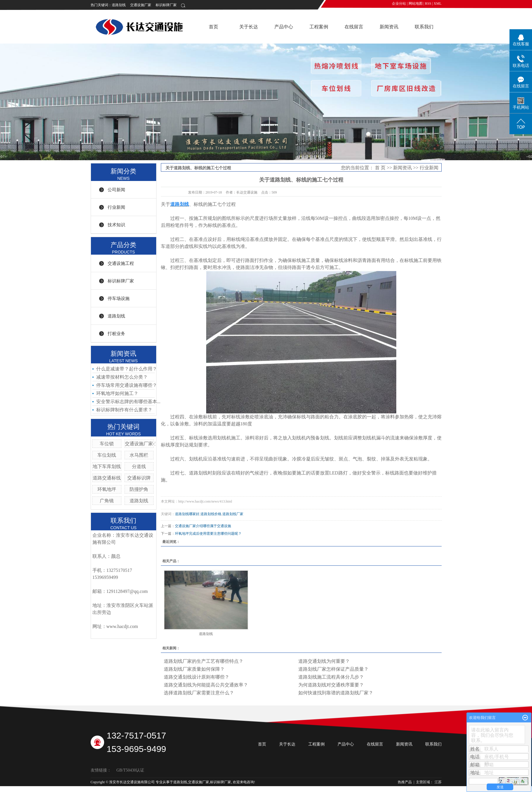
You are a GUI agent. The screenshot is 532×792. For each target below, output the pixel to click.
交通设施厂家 (141, 5)
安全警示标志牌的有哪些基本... (128, 402)
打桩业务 (116, 334)
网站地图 (416, 4)
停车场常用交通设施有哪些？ (127, 385)
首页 (214, 27)
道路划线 (119, 5)
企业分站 (399, 4)
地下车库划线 (107, 466)
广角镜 (107, 501)
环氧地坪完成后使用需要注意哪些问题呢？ (208, 534)
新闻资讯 (389, 27)
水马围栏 (139, 455)
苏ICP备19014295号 (106, 788)
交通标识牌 (139, 478)
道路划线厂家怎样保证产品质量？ (333, 669)
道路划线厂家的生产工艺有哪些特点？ (204, 661)
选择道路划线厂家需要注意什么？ (199, 693)
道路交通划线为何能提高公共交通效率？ (206, 685)
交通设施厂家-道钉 (144, 444)
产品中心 (284, 27)
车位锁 (107, 444)
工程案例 (319, 27)
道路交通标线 (107, 478)
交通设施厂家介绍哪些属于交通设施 (203, 526)
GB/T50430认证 (130, 770)
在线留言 (354, 27)
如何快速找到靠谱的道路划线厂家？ (336, 693)
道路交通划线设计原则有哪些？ (197, 677)
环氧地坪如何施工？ (117, 393)
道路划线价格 (211, 514)
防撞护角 (139, 489)
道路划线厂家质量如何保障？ (194, 669)
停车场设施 (119, 298)
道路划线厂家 (233, 514)
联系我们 (424, 27)
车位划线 (107, 455)
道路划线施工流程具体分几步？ (331, 677)
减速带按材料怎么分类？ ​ (123, 377)
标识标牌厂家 (166, 5)
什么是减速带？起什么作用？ (127, 369)
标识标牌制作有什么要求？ (124, 410)
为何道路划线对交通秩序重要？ (331, 685)
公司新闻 (116, 190)
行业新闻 (116, 207)
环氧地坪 (107, 489)
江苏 (438, 782)
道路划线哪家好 (187, 514)
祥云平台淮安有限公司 (192, 788)
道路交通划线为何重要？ (324, 661)
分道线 (139, 466)
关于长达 (249, 27)
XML (438, 4)
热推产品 (405, 782)
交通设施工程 (121, 263)
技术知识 (116, 225)
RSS (428, 4)
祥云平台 (147, 788)
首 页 (380, 168)
